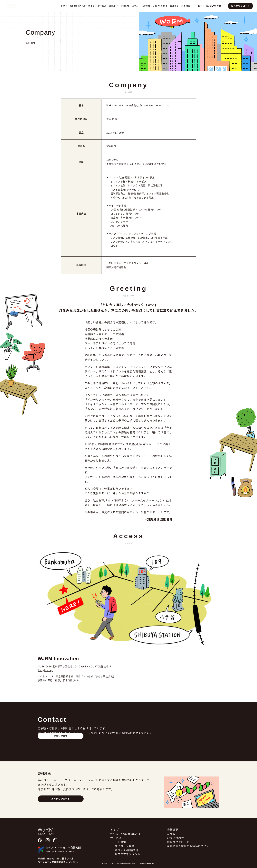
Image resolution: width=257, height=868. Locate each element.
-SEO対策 (120, 852)
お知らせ (126, 6)
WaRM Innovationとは (84, 6)
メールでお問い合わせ (210, 6)
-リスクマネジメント (127, 864)
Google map (45, 670)
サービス (116, 848)
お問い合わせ (61, 746)
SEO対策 (147, 6)
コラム (137, 6)
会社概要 (176, 6)
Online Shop (161, 6)
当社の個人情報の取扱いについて (188, 856)
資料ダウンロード (241, 6)
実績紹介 (115, 6)
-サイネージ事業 (124, 856)
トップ (65, 6)
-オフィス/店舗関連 (126, 860)
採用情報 (187, 6)
